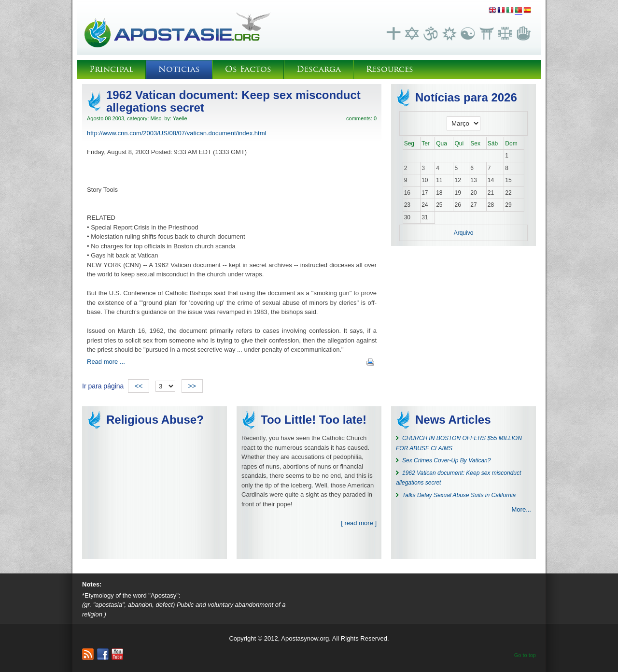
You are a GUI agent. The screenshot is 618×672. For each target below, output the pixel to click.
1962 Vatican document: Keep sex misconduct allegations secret (233, 101)
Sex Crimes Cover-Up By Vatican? (446, 460)
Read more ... (106, 362)
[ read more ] (359, 523)
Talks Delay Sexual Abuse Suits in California (459, 495)
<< (139, 386)
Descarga (319, 69)
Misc (156, 118)
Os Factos (248, 69)
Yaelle (180, 118)
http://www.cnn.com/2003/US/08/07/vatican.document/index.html (176, 133)
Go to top (525, 655)
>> (192, 386)
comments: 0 (361, 118)
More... (521, 509)
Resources (390, 69)
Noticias (179, 69)
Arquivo (464, 233)
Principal (111, 69)
